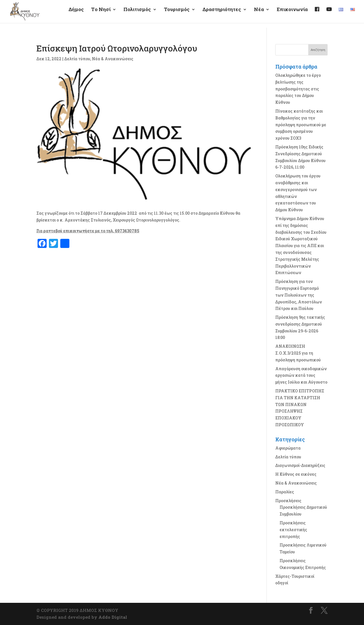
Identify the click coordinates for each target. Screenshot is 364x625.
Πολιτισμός (137, 15)
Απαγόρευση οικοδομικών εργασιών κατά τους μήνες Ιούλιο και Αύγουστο (301, 375)
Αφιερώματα (288, 448)
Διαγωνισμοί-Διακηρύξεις (300, 465)
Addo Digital (113, 617)
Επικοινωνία (292, 15)
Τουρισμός (177, 15)
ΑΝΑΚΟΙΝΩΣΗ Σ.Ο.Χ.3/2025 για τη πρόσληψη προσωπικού (298, 353)
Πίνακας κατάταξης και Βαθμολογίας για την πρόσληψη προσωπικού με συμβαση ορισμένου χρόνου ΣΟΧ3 (301, 125)
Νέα (259, 15)
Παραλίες (285, 492)
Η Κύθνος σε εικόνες (296, 474)
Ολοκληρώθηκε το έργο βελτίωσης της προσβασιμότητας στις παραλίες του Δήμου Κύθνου (298, 89)
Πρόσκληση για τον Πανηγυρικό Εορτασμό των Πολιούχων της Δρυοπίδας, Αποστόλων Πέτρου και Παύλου (299, 295)
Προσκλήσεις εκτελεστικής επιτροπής (293, 530)
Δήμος (76, 15)
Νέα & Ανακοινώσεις (113, 59)
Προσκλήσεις (288, 501)
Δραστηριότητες (222, 15)
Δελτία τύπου (77, 59)
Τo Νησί (101, 15)
